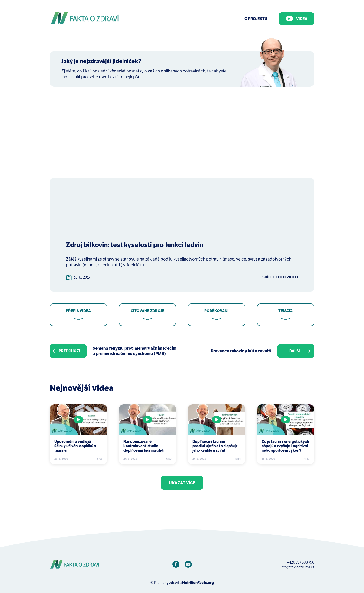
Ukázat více (182, 483)
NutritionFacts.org (198, 583)
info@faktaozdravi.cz (297, 567)
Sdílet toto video (280, 277)
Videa (297, 19)
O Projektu (256, 19)
